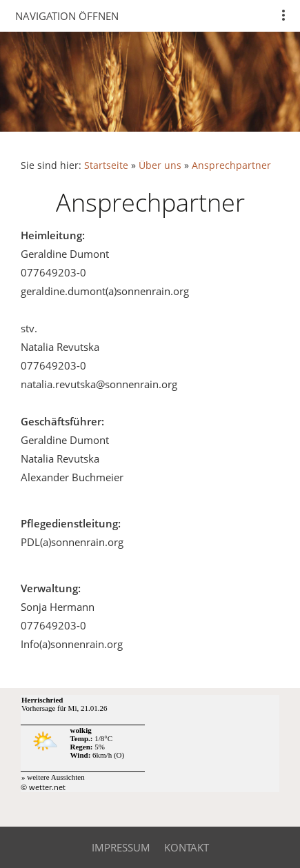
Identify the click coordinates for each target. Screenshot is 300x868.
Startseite (106, 165)
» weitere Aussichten (53, 777)
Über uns (160, 165)
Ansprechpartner (231, 165)
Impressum (121, 847)
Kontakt (187, 847)
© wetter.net (43, 787)
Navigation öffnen (67, 16)
